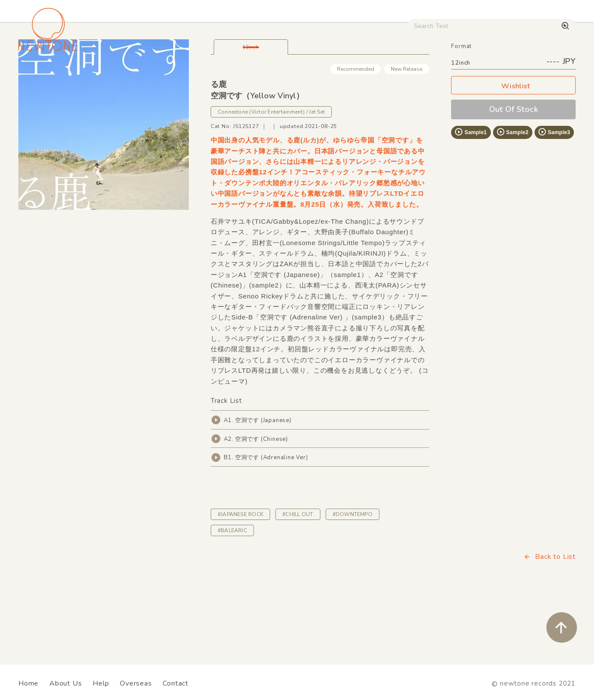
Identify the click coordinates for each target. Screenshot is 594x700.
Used (424, 75)
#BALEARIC (232, 592)
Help (101, 683)
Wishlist (514, 147)
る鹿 (219, 146)
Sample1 (470, 193)
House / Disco (47, 75)
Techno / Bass (118, 75)
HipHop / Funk (190, 75)
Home (28, 683)
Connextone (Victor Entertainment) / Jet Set (271, 173)
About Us (66, 683)
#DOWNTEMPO (353, 575)
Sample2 (512, 193)
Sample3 (554, 193)
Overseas (136, 683)
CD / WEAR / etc (361, 75)
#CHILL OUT (298, 575)
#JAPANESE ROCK (240, 575)
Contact (175, 683)
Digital (467, 75)
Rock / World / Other (274, 75)
